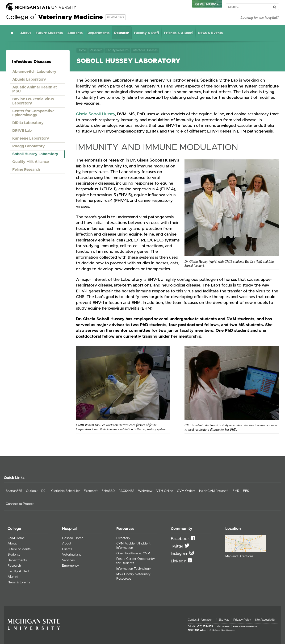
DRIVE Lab (22, 131)
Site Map (224, 620)
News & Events (210, 33)
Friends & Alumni (179, 33)
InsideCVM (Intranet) (214, 491)
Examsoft (91, 491)
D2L (44, 491)
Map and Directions (239, 556)
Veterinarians (71, 555)
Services (68, 560)
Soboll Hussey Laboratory (35, 154)
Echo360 (108, 491)
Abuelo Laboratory (29, 79)
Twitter (178, 546)
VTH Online (165, 491)
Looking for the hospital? (260, 17)
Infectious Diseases (145, 50)
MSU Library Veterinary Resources (133, 576)
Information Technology (134, 569)
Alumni (13, 577)
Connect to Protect (20, 504)
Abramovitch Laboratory (34, 72)
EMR (236, 491)
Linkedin (179, 561)
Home (12, 33)
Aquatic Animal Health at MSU (35, 89)
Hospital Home (73, 538)
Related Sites (115, 17)
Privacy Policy (242, 620)
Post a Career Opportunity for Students (136, 561)
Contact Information (200, 620)
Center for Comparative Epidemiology (33, 113)
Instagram (180, 554)
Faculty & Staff (147, 33)
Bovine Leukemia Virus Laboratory (33, 101)
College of (54, 17)
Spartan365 (14, 491)
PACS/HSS (126, 491)
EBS (246, 491)
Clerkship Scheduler (66, 491)
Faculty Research (117, 50)
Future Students (49, 33)
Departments (98, 33)
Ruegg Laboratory (29, 146)
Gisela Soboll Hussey (95, 114)
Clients (67, 549)
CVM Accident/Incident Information (133, 546)
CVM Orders (186, 491)
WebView (145, 491)
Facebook (181, 539)
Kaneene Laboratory (31, 138)
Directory (123, 538)
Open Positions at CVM (133, 553)
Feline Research (26, 170)
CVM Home (16, 538)
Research (122, 33)
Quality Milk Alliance (31, 162)
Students (75, 33)
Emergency (71, 566)
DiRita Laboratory (28, 123)
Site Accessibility (265, 620)
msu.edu (226, 627)
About (26, 33)
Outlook (32, 491)
